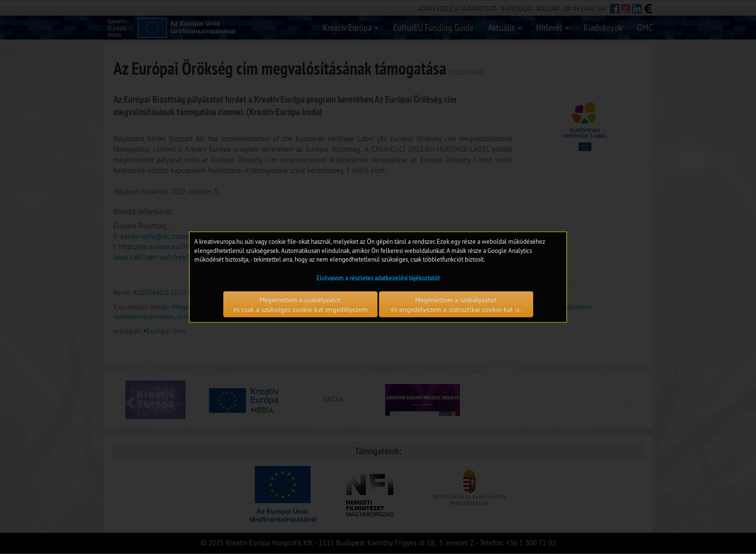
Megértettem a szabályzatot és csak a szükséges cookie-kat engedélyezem (300, 304)
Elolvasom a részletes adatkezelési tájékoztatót (378, 277)
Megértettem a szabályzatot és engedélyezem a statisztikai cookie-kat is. (456, 304)
